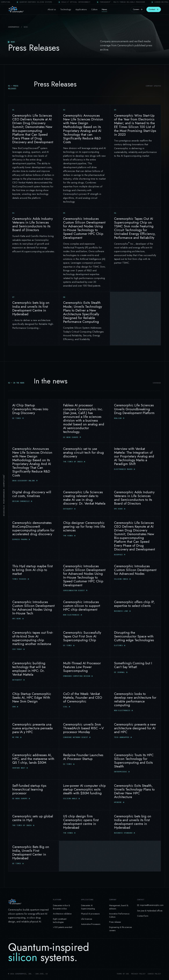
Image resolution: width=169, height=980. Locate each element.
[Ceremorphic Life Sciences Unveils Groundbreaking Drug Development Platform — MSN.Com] (135, 421)
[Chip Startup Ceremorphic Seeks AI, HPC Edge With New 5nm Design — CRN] (34, 703)
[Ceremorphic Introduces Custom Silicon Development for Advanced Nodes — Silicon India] (135, 578)
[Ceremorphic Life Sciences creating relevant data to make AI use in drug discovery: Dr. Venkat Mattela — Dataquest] (84, 501)
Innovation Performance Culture (119, 915)
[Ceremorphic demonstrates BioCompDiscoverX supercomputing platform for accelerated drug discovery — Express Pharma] (34, 538)
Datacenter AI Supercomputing (88, 907)
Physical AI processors (90, 914)
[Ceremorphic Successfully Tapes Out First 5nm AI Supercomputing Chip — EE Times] (84, 642)
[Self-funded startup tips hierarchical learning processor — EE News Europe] (34, 795)
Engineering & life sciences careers (120, 929)
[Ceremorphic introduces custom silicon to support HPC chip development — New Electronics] (84, 611)
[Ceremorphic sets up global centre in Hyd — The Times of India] (34, 825)
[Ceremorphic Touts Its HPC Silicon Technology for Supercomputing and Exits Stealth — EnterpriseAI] (135, 764)
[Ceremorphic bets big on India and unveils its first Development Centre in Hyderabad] (34, 319)
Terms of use (123, 974)
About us (52, 9)
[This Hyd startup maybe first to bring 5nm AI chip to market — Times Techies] (34, 578)
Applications (81, 9)
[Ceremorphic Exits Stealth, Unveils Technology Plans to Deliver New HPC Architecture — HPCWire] (135, 795)
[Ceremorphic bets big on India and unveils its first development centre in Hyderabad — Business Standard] (135, 825)
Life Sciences (87, 919)
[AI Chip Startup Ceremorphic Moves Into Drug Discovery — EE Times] (34, 421)
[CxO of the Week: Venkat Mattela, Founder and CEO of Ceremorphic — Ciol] (84, 703)
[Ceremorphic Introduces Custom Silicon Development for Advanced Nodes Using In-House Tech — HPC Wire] (34, 611)
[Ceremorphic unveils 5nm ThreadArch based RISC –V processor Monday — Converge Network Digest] (84, 734)
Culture (94, 9)
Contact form (143, 916)
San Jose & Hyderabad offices (150, 911)
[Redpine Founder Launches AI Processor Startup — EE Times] (84, 764)
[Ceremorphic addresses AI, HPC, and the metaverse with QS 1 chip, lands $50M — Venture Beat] (34, 764)
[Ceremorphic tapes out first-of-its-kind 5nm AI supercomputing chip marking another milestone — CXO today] (34, 642)
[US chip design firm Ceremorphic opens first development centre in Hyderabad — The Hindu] (84, 825)
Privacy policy (138, 974)
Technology (66, 9)
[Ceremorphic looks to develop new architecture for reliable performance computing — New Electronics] (135, 703)
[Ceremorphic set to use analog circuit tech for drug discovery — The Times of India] (84, 464)
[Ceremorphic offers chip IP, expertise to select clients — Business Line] (135, 611)
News (104, 9)
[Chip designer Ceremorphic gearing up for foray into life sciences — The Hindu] (84, 538)
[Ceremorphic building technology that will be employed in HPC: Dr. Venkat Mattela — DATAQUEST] (34, 672)
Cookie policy (154, 974)
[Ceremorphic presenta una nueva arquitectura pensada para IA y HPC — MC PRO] (34, 734)
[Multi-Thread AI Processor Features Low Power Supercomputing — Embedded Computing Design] (84, 672)
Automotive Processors (91, 924)
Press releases (115, 922)
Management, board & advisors (119, 907)
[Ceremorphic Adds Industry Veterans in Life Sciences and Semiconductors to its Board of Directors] (34, 250)
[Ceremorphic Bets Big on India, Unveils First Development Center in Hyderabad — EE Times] (34, 856)
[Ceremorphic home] (16, 9)
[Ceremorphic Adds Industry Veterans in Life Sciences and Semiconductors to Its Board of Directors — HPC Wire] (135, 501)
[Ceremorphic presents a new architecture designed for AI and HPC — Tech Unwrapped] (135, 734)
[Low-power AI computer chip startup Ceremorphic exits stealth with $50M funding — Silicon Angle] (84, 795)
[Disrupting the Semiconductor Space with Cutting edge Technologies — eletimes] (135, 642)
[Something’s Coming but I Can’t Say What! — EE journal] (135, 672)
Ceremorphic (14, 27)
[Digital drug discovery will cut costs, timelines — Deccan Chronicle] (34, 501)
